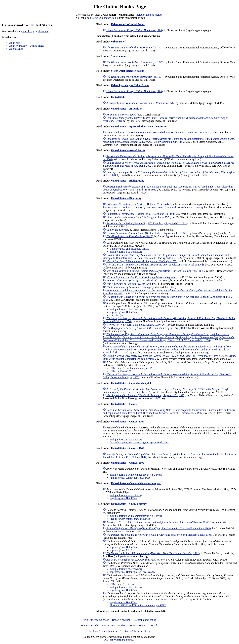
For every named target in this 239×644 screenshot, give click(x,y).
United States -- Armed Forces (128, 150)
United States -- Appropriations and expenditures (139, 127)
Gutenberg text (117, 315)
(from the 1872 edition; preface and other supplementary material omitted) (155, 265)
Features (112, 631)
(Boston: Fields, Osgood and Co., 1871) (147, 233)
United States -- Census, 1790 (128, 422)
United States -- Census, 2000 (128, 463)
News (102, 631)
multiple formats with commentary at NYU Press (136, 475)
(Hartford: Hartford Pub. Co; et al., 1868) (155, 271)
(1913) (130, 236)
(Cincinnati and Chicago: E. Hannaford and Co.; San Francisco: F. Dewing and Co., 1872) (166, 256)
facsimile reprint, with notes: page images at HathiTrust (139, 442)
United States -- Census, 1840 (128, 448)
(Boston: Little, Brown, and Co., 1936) (141, 214)
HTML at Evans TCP (121, 371)
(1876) (140, 103)
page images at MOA (121, 550)
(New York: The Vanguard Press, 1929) (139, 217)
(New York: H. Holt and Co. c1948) (138, 204)
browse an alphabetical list (104, 18)
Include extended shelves (149, 15)
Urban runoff (15, 43)
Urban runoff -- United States (128, 24)
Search (94, 625)
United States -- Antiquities (126, 109)
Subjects (143, 625)
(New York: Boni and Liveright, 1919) (133, 325)
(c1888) (147, 328)
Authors (122, 625)
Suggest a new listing (145, 620)
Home (84, 625)
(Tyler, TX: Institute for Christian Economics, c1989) (159, 528)
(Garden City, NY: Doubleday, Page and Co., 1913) (147, 223)
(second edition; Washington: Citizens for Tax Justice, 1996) (162, 133)
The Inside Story (141, 631)
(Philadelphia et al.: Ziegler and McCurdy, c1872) (142, 261)
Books (92, 631)
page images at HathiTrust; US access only (132, 572)
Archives (125, 631)
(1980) (135, 30)
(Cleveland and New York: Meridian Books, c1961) (160, 535)
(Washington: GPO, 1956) (169, 140)
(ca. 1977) (135, 48)
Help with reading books (96, 620)
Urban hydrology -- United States (26, 46)
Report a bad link (121, 620)
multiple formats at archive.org (126, 252)
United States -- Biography (126, 198)
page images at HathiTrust (123, 312)
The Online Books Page (119, 6)
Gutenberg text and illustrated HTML (129, 249)
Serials (155, 625)
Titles (133, 625)
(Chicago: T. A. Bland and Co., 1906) (138, 281)
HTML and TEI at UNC (122, 584)
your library (27, 31)
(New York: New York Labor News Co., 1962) (153, 553)
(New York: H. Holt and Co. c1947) (155, 208)
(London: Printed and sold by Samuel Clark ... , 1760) (167, 350)
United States (16, 49)
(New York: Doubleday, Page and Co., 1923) (146, 395)
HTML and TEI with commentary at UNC (132, 368)
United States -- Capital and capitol (131, 383)
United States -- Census (124, 404)
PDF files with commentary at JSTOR (130, 478)
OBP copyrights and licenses (119, 640)
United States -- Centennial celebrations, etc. (136, 483)
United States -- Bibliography (128, 181)
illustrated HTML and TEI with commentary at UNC (138, 605)
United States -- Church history (129, 504)
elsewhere (43, 31)
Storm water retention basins (127, 71)
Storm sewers (119, 56)
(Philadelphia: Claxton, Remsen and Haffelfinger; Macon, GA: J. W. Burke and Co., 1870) (169, 337)
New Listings (108, 625)
